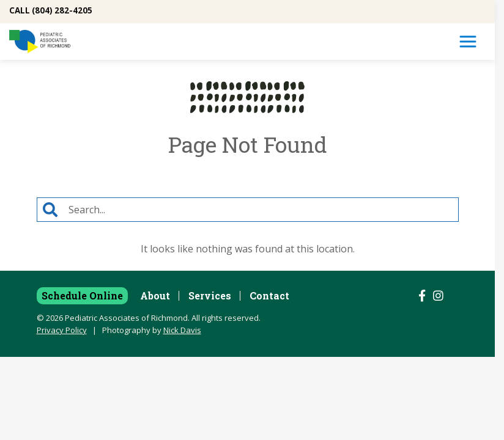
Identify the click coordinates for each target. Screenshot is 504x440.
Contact (269, 295)
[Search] (261, 210)
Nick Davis (182, 330)
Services (210, 295)
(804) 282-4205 (62, 10)
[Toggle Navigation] (468, 42)
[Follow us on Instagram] (438, 296)
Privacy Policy (62, 330)
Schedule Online (82, 295)
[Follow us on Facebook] (422, 296)
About (155, 295)
